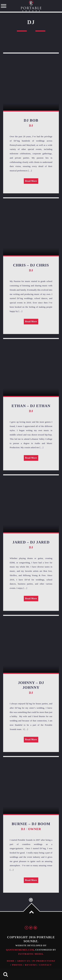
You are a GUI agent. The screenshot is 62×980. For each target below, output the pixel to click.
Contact (46, 965)
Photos (17, 965)
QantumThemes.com (20, 950)
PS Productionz (44, 961)
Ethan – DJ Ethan (31, 406)
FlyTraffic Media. (31, 954)
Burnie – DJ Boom (31, 824)
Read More (31, 181)
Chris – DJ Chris (31, 265)
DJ (31, 126)
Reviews (31, 965)
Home (11, 961)
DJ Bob (31, 120)
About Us (23, 961)
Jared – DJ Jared (31, 542)
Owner (35, 829)
